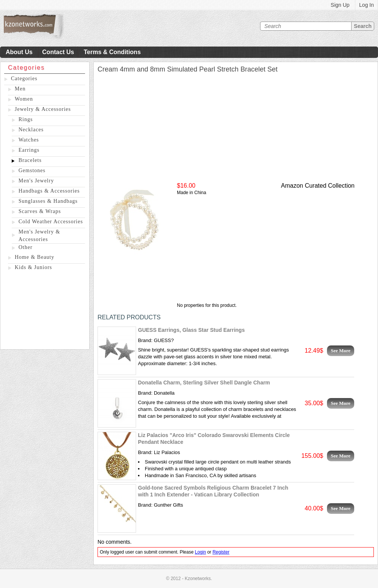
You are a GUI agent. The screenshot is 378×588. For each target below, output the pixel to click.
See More (341, 351)
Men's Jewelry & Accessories (39, 236)
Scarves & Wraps (40, 211)
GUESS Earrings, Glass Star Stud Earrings (191, 330)
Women (24, 99)
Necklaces (31, 130)
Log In (366, 5)
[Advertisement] (45, 311)
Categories (24, 79)
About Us (19, 52)
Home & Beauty (35, 257)
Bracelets (30, 160)
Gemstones (32, 170)
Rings (26, 119)
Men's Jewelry (36, 181)
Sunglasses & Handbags (48, 201)
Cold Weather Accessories (51, 222)
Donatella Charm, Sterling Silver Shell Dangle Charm (204, 383)
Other (26, 247)
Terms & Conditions (112, 52)
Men (20, 89)
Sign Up (340, 5)
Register (221, 552)
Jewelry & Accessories (43, 109)
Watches (29, 140)
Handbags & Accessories (49, 191)
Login (200, 552)
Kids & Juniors (33, 267)
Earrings (29, 150)
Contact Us (58, 52)
